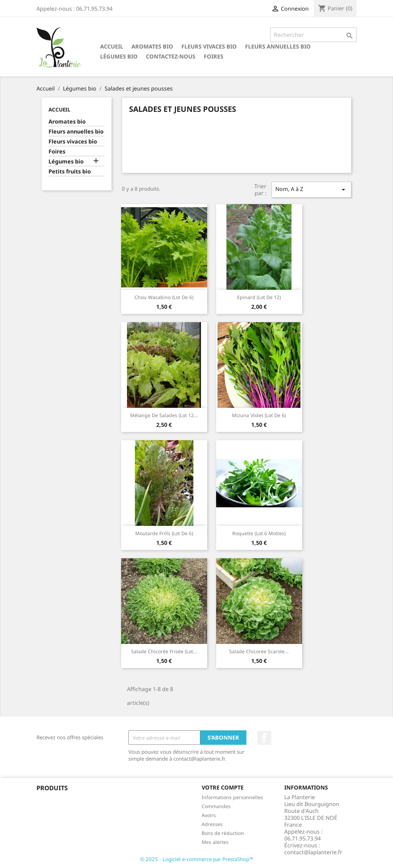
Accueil (112, 46)
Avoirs (209, 815)
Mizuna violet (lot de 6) (259, 415)
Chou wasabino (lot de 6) (164, 297)
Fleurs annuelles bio (278, 46)
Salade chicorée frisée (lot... (164, 651)
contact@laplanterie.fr (313, 852)
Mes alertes (215, 842)
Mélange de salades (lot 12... (164, 415)
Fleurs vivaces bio (209, 46)
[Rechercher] (313, 35)
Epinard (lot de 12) (259, 297)
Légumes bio (119, 56)
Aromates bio (152, 46)
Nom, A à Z (311, 189)
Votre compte (223, 787)
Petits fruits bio (70, 172)
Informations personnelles (232, 797)
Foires (214, 56)
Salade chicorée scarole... (259, 651)
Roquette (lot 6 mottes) (259, 533)
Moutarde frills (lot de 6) (164, 533)
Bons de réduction (223, 833)
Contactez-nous (171, 56)
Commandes (216, 806)
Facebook (264, 738)
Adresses (212, 824)
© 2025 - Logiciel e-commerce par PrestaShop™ (197, 859)
